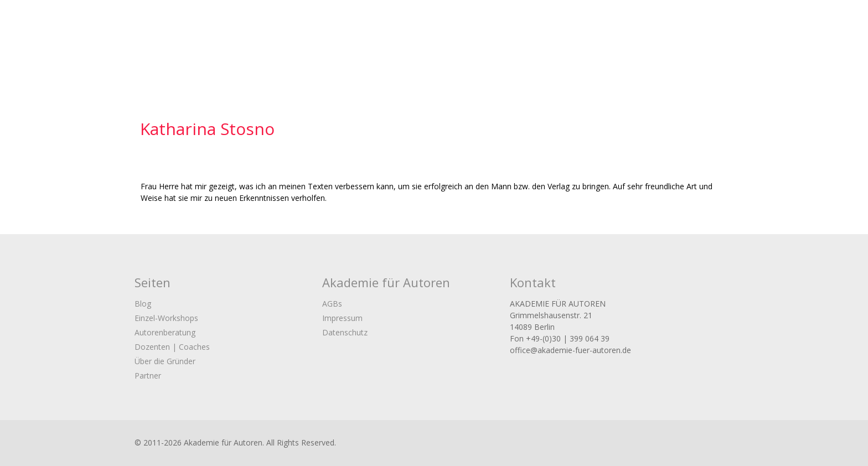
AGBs (332, 304)
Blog (143, 304)
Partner (148, 376)
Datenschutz (345, 332)
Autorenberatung (165, 332)
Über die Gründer (165, 361)
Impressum (342, 318)
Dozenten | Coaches (172, 347)
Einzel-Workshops (166, 318)
